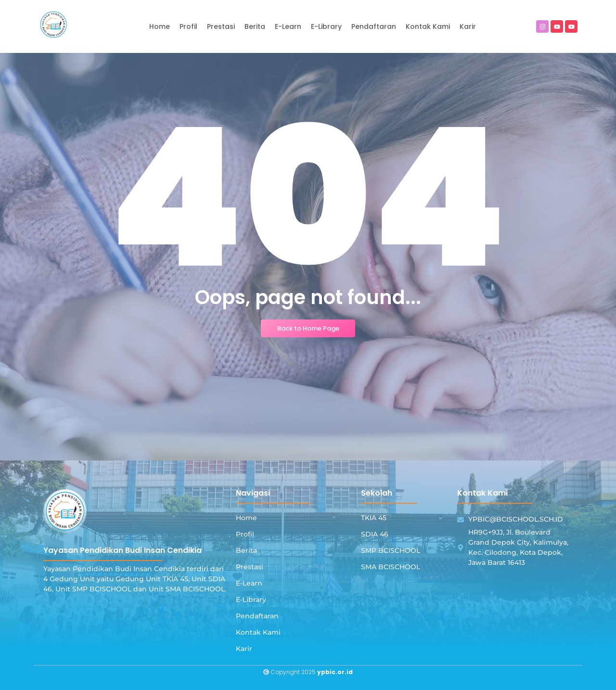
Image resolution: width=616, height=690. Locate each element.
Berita (246, 550)
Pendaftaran (257, 616)
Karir (244, 649)
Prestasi (250, 567)
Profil (245, 534)
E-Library (251, 600)
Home (246, 518)
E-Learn (249, 583)
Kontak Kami (258, 632)
